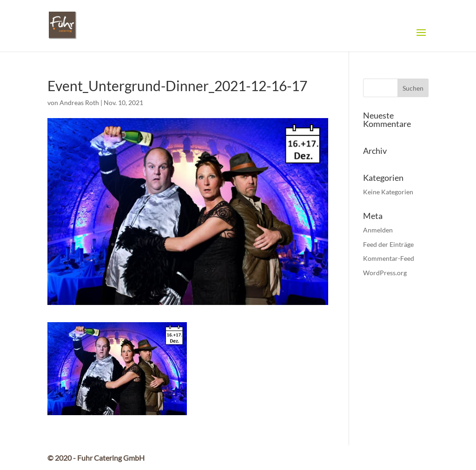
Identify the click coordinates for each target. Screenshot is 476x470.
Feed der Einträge (388, 244)
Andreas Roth (79, 103)
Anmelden (378, 230)
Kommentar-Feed (389, 258)
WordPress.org (385, 273)
